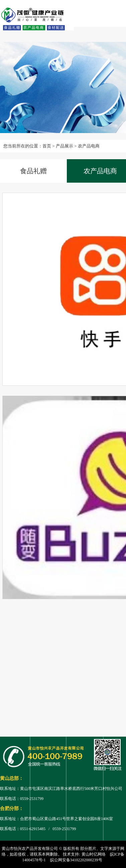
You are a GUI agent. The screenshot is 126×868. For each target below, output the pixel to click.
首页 (47, 146)
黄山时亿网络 (94, 854)
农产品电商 (89, 146)
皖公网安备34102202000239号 (76, 860)
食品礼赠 (33, 171)
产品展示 (65, 146)
